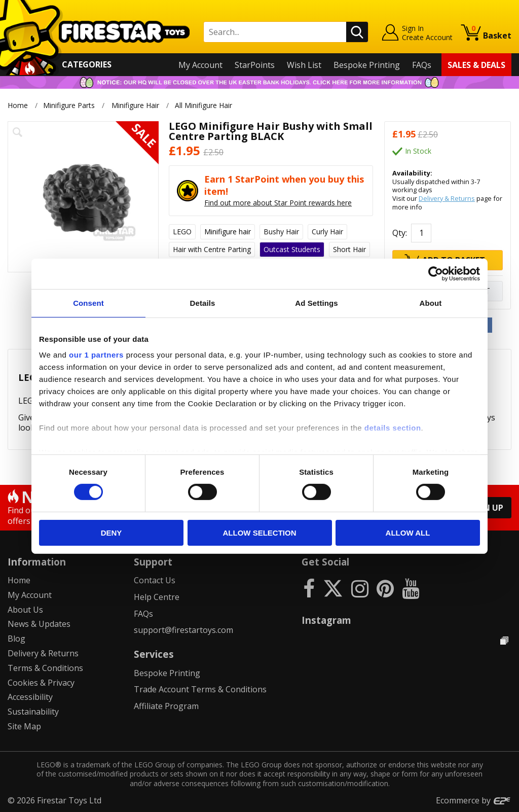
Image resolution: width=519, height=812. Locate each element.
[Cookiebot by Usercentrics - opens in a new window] (436, 273)
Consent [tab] (88, 303)
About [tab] (431, 303)
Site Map (24, 726)
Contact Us (155, 580)
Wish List (304, 65)
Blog (16, 639)
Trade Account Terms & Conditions (200, 689)
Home (18, 105)
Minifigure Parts (69, 105)
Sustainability (33, 712)
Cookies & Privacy (41, 683)
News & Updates (39, 624)
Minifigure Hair (135, 105)
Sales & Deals (476, 65)
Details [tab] (203, 303)
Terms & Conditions (45, 668)
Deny (112, 533)
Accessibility (30, 697)
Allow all (408, 533)
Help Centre (157, 597)
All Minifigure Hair (205, 105)
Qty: (400, 233)
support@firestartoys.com (183, 630)
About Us (25, 610)
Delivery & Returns (447, 198)
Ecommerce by (474, 800)
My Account (200, 65)
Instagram (326, 620)
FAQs (422, 65)
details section (393, 428)
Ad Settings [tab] (316, 303)
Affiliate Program (166, 706)
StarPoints (255, 65)
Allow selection (260, 533)
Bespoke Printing (367, 65)
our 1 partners (96, 355)
